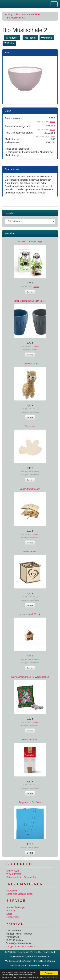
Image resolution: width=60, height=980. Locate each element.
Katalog (9, 14)
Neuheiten (10, 233)
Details (30, 292)
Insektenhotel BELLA (30, 614)
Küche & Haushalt (31, 14)
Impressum (12, 891)
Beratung (11, 911)
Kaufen (9, 43)
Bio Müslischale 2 (16, 18)
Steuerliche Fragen (16, 907)
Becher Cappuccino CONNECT (30, 301)
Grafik (9, 914)
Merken (47, 38)
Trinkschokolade (30, 740)
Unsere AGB (13, 871)
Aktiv (17, 14)
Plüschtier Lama (30, 364)
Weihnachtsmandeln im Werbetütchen (30, 677)
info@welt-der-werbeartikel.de (21, 947)
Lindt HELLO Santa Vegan (30, 242)
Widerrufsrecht (14, 874)
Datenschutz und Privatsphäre (21, 877)
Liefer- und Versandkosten (19, 894)
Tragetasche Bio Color (30, 802)
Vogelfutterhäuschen (30, 489)
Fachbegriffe (13, 917)
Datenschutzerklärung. (50, 977)
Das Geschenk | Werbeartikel (28, 952)
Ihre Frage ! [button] (30, 38)
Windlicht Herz (30, 552)
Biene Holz (30, 426)
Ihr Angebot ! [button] (12, 38)
